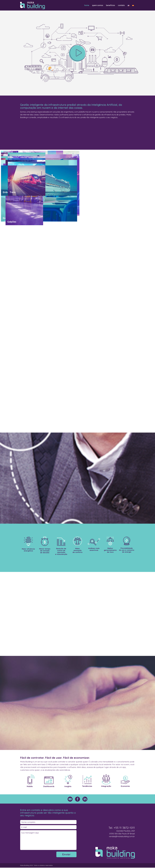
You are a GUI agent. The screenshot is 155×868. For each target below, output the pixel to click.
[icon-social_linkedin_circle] (85, 799)
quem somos (98, 5)
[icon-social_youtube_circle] (71, 799)
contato (121, 5)
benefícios (111, 5)
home (87, 5)
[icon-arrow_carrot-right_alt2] (78, 53)
